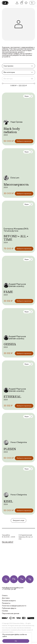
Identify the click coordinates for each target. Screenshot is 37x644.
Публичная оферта (9, 608)
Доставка (6, 598)
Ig (6, 579)
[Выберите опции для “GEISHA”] (24, 353)
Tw (22, 579)
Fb (14, 579)
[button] (22, 4)
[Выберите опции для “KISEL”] (24, 510)
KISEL (8, 501)
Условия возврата (9, 601)
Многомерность (16, 184)
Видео (27, 96)
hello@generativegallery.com (13, 588)
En (32, 3)
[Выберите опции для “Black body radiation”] (24, 141)
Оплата (5, 596)
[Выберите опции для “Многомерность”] (24, 194)
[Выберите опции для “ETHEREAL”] (24, 406)
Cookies (5, 611)
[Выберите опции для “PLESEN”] (24, 458)
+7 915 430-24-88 (9, 589)
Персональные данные (11, 614)
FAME (8, 292)
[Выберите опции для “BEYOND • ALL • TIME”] (24, 249)
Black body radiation (12, 130)
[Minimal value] (18, 83)
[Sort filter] (18, 66)
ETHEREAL (12, 397)
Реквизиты (6, 603)
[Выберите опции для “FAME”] (24, 301)
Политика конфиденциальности (14, 606)
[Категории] (18, 72)
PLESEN (10, 449)
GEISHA (10, 344)
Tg (30, 579)
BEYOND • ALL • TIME (16, 238)
